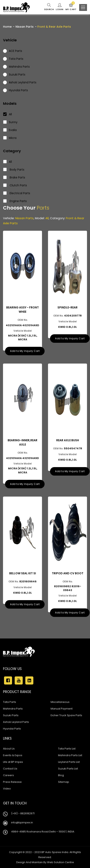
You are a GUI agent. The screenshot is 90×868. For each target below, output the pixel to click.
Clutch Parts (15, 185)
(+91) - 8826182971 (23, 813)
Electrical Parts (17, 193)
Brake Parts (14, 177)
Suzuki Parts (11, 715)
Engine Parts (15, 201)
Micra (10, 138)
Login (60, 7)
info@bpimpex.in (22, 822)
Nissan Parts (25, 27)
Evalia (10, 130)
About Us (9, 749)
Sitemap (64, 782)
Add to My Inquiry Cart (25, 351)
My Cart (71, 7)
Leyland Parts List (69, 762)
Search (49, 7)
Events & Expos (13, 755)
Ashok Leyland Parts (16, 722)
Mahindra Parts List (70, 755)
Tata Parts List (67, 749)
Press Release (12, 782)
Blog (61, 775)
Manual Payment (62, 709)
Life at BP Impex (13, 762)
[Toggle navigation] (83, 7)
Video (7, 789)
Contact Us (10, 769)
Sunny (10, 122)
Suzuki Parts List (68, 769)
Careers (8, 775)
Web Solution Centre (60, 862)
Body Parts (14, 170)
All (8, 114)
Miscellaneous (60, 702)
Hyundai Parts (12, 729)
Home (7, 27)
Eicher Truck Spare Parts (66, 715)
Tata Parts (10, 702)
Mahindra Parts (13, 709)
